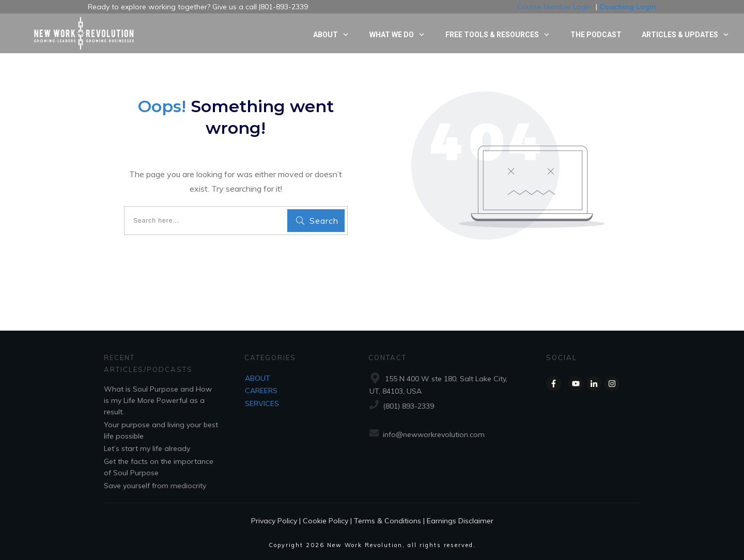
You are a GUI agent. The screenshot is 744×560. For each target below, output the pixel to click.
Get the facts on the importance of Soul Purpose (159, 467)
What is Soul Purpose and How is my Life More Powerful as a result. (158, 401)
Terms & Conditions (388, 521)
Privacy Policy (274, 521)
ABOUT (258, 378)
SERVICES (262, 403)
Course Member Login (554, 7)
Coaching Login (628, 7)
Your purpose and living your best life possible (161, 430)
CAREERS (261, 391)
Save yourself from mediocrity (155, 486)
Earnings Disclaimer (460, 521)
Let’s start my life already (147, 448)
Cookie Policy (326, 521)
